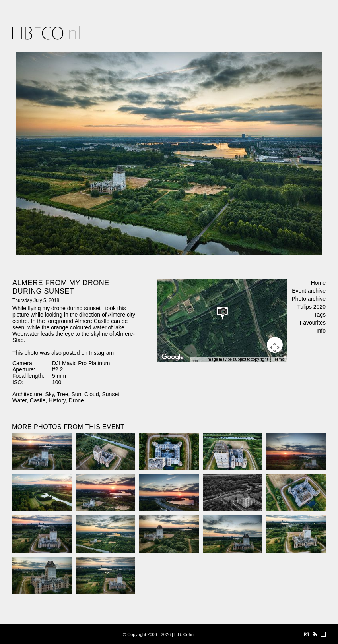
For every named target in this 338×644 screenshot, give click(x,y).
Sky (49, 394)
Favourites (313, 323)
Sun (76, 394)
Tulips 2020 (311, 307)
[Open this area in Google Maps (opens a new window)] (173, 357)
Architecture (27, 394)
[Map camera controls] (275, 345)
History (57, 400)
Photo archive (309, 299)
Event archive (309, 291)
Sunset (111, 394)
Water (19, 400)
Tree (62, 394)
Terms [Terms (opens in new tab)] (279, 359)
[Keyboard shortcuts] (197, 362)
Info (321, 331)
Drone (76, 400)
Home (318, 283)
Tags (320, 315)
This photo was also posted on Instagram (63, 353)
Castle (38, 400)
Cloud (92, 394)
